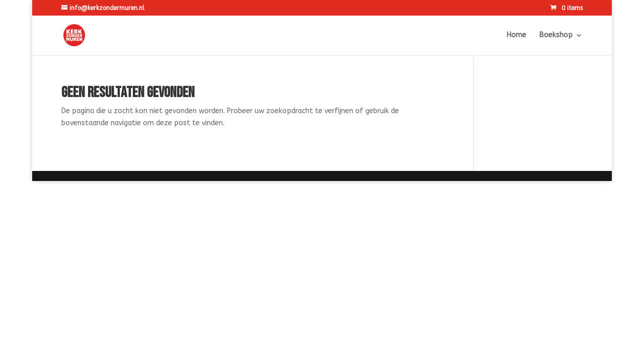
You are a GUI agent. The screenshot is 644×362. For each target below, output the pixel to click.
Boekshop (556, 35)
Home (516, 35)
